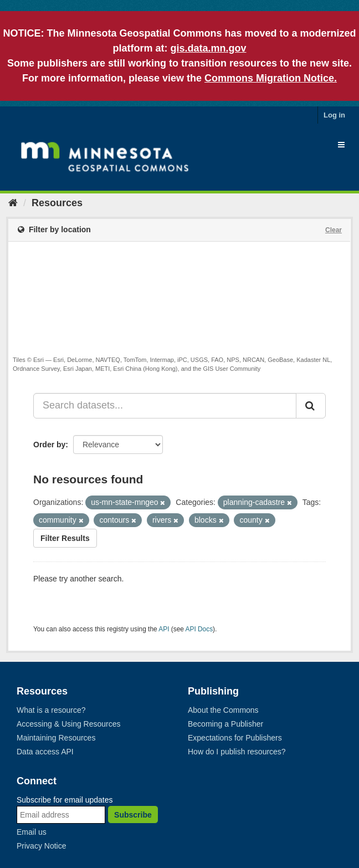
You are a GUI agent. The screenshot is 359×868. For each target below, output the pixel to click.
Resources (57, 203)
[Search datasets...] (165, 406)
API (164, 629)
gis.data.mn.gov (208, 48)
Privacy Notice (41, 846)
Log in (334, 115)
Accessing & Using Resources (69, 724)
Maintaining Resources (56, 738)
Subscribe (133, 815)
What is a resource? (51, 710)
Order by (49, 445)
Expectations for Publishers (235, 738)
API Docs (199, 629)
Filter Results (65, 538)
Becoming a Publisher (225, 724)
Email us (32, 832)
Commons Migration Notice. (271, 78)
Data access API (45, 752)
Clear (334, 230)
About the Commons (223, 710)
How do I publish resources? (237, 752)
